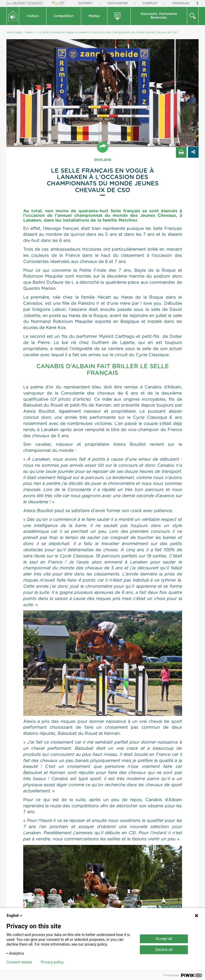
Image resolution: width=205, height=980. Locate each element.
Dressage (181, 3)
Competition (64, 16)
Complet (150, 3)
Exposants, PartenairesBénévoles (159, 16)
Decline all (164, 950)
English (15, 916)
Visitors (33, 16)
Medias (94, 16)
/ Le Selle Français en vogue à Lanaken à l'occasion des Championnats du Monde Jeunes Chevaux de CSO (107, 33)
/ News (28, 33)
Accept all (164, 939)
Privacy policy (52, 962)
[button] (33, 16)
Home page (14, 33)
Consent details (19, 962)
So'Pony (85, 3)
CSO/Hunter (118, 3)
